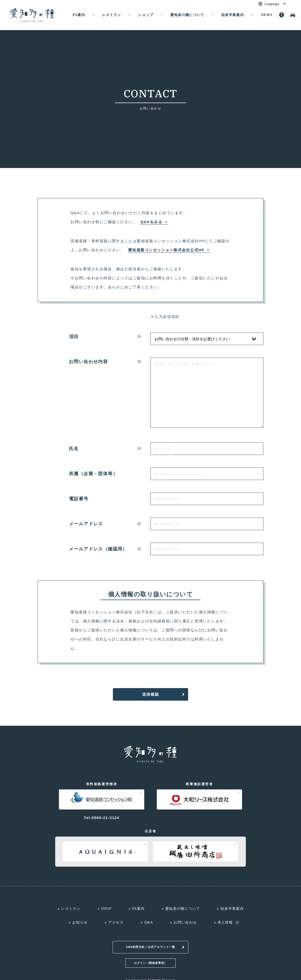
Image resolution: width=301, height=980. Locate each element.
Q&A (149, 922)
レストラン (111, 15)
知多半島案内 (233, 15)
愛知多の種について (187, 15)
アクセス (116, 922)
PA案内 (79, 15)
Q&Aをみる (151, 222)
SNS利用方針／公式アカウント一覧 (151, 941)
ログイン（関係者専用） (150, 956)
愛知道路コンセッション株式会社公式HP (166, 250)
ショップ (145, 15)
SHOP (106, 909)
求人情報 (225, 922)
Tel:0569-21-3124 (101, 818)
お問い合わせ (185, 922)
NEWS (267, 15)
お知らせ (80, 922)
